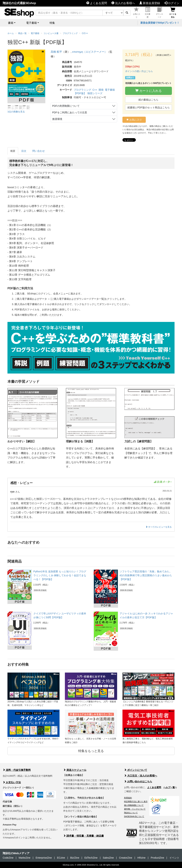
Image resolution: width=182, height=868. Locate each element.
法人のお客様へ (123, 3)
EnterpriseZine (44, 858)
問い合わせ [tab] (39, 151)
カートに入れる (148, 91)
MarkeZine (25, 858)
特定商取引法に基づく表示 (136, 801)
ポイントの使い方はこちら (139, 71)
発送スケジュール (75, 770)
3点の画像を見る (16, 112)
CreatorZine (126, 858)
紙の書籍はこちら (148, 100)
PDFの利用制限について (66, 106)
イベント (174, 858)
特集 (52, 23)
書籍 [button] (11, 23)
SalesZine (108, 858)
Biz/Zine (75, 858)
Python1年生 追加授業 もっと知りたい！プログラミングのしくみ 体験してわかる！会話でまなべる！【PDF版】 (60, 575)
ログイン (172, 3)
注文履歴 (148, 13)
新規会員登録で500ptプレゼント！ (160, 23)
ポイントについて (136, 770)
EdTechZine (91, 858)
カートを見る (173, 13)
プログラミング (82, 90)
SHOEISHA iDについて (134, 816)
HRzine (141, 858)
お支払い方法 (12, 782)
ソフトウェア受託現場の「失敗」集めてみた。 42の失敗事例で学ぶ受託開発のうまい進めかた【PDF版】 (146, 575)
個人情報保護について (134, 805)
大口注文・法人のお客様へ (141, 776)
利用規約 (128, 798)
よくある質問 (97, 3)
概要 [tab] (13, 151)
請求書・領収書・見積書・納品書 (84, 836)
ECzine (61, 858)
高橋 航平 (56, 52)
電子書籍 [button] (31, 23)
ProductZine (157, 858)
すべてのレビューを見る (159, 527)
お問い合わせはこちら (138, 781)
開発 (101, 90)
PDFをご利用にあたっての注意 (70, 112)
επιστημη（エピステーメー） (90, 52)
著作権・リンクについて (135, 809)
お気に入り (136, 13)
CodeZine (8, 858)
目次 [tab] (24, 151)
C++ (95, 90)
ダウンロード (159, 13)
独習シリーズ (95, 93)
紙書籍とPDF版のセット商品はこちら (149, 107)
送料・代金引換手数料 (17, 770)
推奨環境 (57, 119)
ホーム (11, 33)
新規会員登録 (150, 3)
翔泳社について (131, 813)
